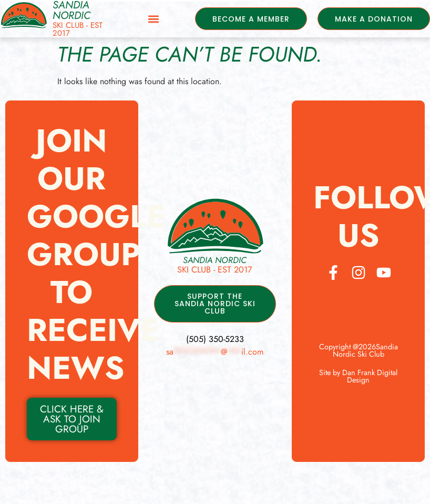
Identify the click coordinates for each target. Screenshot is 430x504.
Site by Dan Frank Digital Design (358, 376)
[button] (151, 19)
